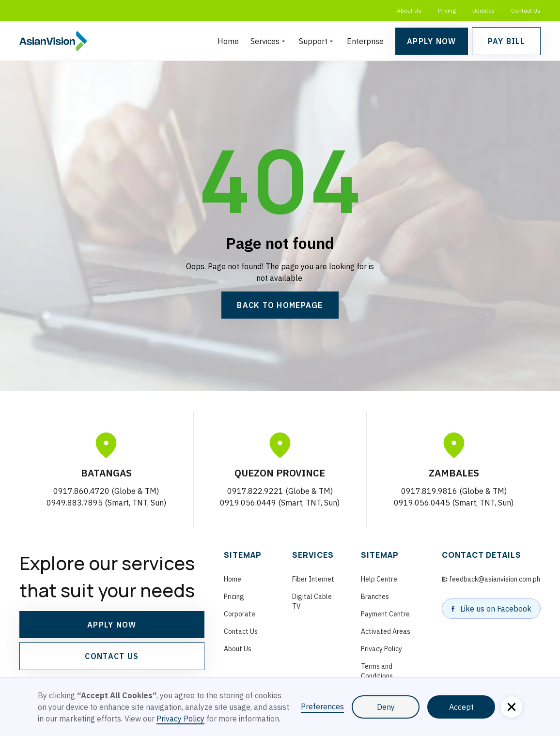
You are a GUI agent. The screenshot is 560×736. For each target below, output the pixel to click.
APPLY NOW (112, 625)
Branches (375, 597)
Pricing (447, 10)
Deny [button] (386, 707)
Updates (483, 10)
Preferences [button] (322, 706)
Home (228, 41)
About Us (409, 10)
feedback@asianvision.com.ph (491, 579)
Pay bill (506, 41)
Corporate (240, 614)
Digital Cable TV (312, 601)
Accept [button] (461, 707)
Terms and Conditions (377, 671)
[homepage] (53, 41)
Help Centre (379, 579)
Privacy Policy (381, 649)
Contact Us (526, 10)
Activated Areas (386, 631)
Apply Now (432, 41)
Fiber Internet (313, 579)
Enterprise (365, 41)
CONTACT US (112, 656)
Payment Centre (385, 614)
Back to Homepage (280, 305)
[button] (269, 41)
